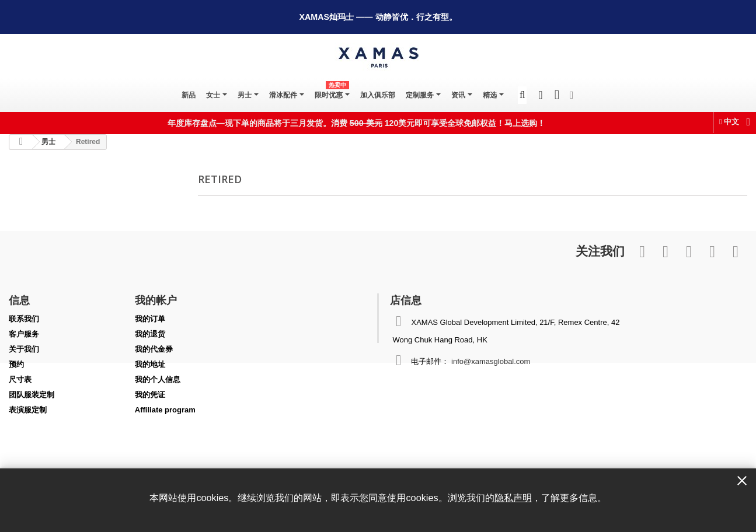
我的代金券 (154, 349)
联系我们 (24, 319)
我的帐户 (156, 300)
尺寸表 (20, 379)
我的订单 (150, 319)
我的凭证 (150, 395)
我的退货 (150, 334)
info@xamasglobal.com (491, 361)
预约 (16, 364)
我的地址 (150, 364)
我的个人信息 (158, 379)
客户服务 (24, 334)
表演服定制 (28, 410)
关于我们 (24, 349)
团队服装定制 (32, 395)
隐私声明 (513, 498)
